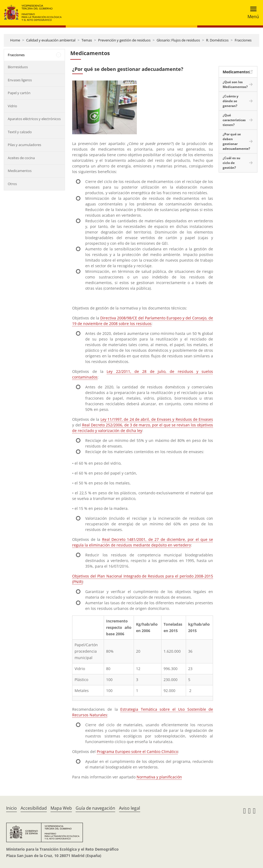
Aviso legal (129, 808)
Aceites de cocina (21, 158)
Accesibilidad (34, 808)
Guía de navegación (95, 808)
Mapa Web (61, 808)
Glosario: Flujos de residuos (178, 40)
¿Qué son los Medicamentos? (235, 84)
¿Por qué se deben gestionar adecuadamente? (236, 141)
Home (15, 40)
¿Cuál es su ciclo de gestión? (231, 163)
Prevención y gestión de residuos (124, 40)
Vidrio (12, 106)
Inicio (11, 808)
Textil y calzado (20, 132)
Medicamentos (20, 171)
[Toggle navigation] (252, 13)
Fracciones (243, 40)
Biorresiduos (18, 67)
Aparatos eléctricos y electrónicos (34, 119)
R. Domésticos (217, 40)
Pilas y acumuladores (24, 145)
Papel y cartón (19, 93)
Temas (87, 40)
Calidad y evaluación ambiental (51, 40)
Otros (12, 184)
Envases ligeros (20, 80)
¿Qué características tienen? (234, 120)
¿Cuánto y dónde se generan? (231, 101)
